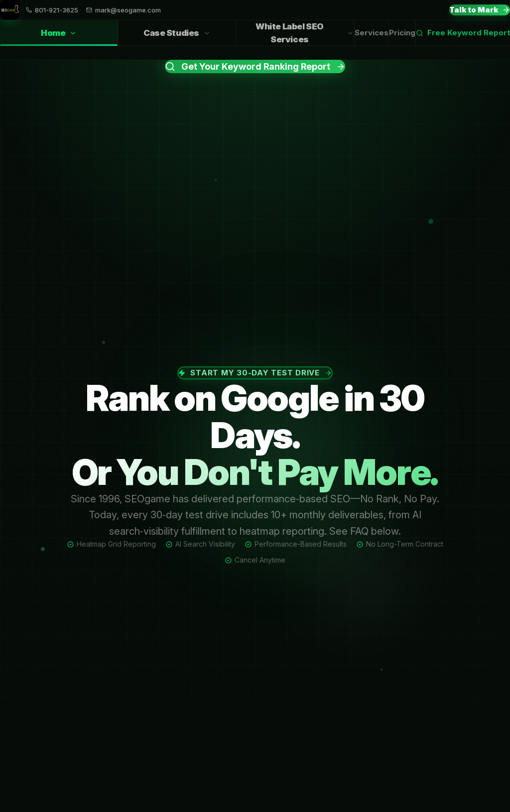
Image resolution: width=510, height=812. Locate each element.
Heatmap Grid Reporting (112, 544)
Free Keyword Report (463, 33)
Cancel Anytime (255, 560)
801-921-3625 (52, 10)
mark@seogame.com (124, 10)
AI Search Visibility (200, 544)
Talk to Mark (480, 10)
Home (59, 37)
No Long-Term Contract (400, 544)
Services (372, 33)
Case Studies (177, 33)
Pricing (402, 33)
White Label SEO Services (305, 33)
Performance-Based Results (296, 544)
